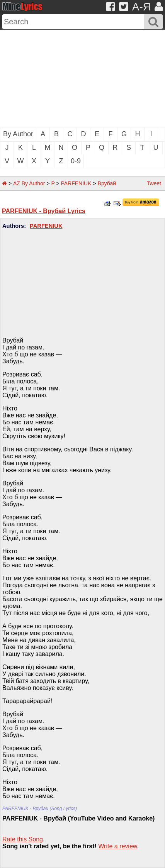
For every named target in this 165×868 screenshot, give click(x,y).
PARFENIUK (76, 183)
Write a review (117, 846)
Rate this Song (23, 839)
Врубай (107, 183)
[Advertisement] (82, 78)
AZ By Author (29, 183)
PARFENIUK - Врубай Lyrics (44, 211)
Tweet (154, 183)
